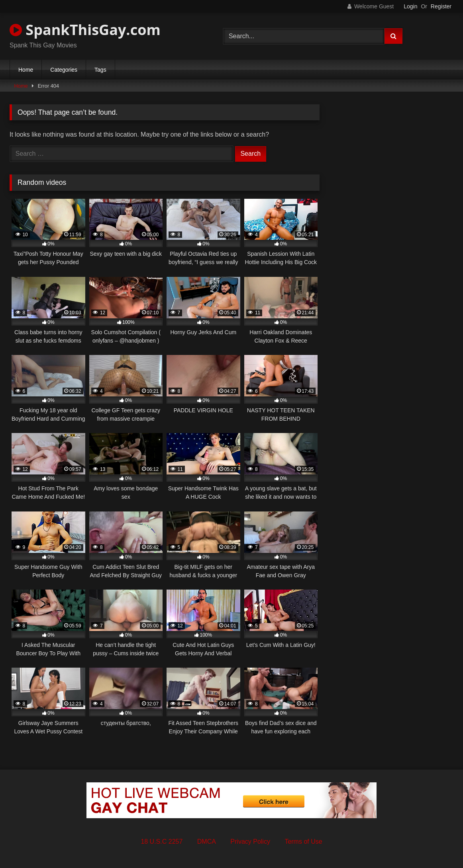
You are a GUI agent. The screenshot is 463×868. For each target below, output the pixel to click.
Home (26, 70)
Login (410, 6)
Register (441, 6)
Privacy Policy (250, 842)
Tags (100, 70)
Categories (64, 70)
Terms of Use (303, 842)
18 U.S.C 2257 (162, 842)
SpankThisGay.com (85, 30)
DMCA (207, 842)
